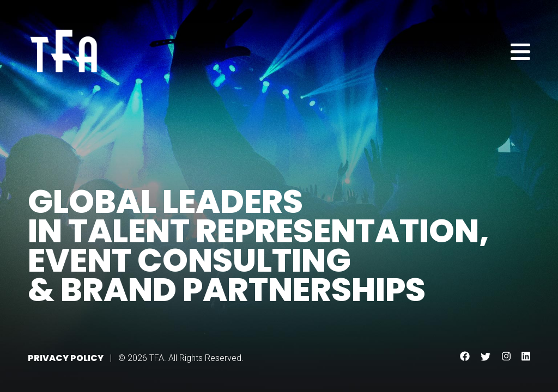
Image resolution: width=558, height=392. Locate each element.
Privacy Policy (66, 358)
